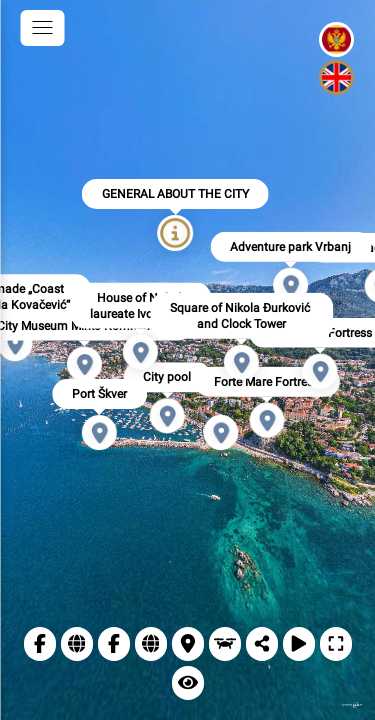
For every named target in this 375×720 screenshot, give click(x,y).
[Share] (262, 644)
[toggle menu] (42, 28)
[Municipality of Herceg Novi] (114, 644)
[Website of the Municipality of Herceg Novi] (151, 644)
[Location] (188, 644)
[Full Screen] (336, 644)
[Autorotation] (299, 644)
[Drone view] (225, 644)
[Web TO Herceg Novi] (77, 644)
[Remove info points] (188, 683)
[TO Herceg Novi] (40, 644)
